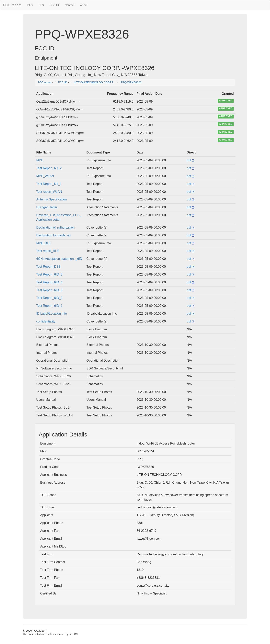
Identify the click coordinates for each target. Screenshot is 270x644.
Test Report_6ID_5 (49, 274)
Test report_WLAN (49, 192)
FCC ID (54, 5)
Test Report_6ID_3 (49, 290)
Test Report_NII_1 (49, 184)
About (84, 5)
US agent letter (47, 207)
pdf (191, 160)
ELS (41, 5)
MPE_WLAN (45, 176)
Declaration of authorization (56, 227)
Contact (69, 5)
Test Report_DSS (49, 267)
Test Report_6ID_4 (49, 282)
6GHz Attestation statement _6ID (59, 259)
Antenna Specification (52, 199)
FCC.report (12, 5)
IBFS (30, 5)
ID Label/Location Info (52, 314)
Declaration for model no (53, 235)
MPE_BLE (44, 243)
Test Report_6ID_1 (49, 306)
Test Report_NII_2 (49, 168)
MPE (40, 160)
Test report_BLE (48, 251)
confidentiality (46, 321)
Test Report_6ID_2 (49, 298)
